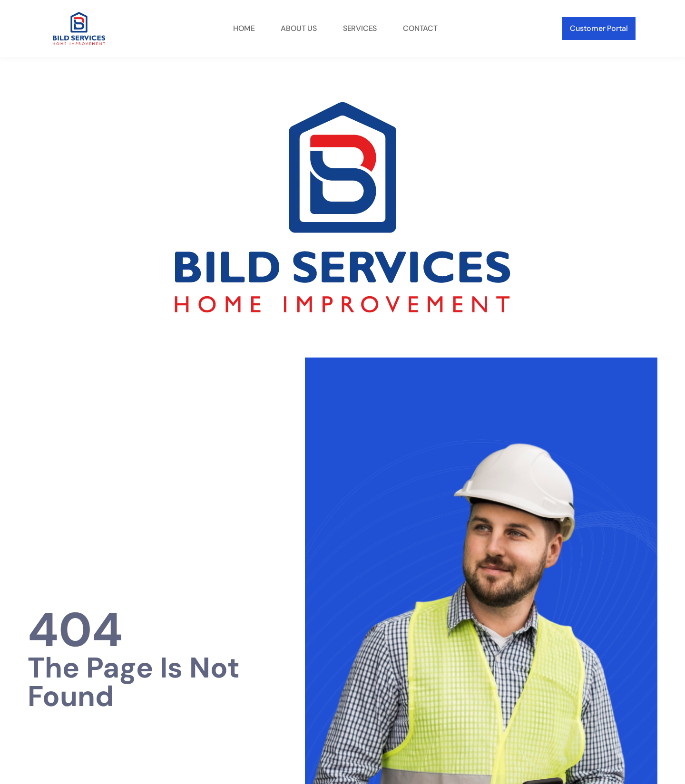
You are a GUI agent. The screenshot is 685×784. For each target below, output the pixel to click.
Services (360, 28)
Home (244, 28)
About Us (298, 28)
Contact (420, 28)
